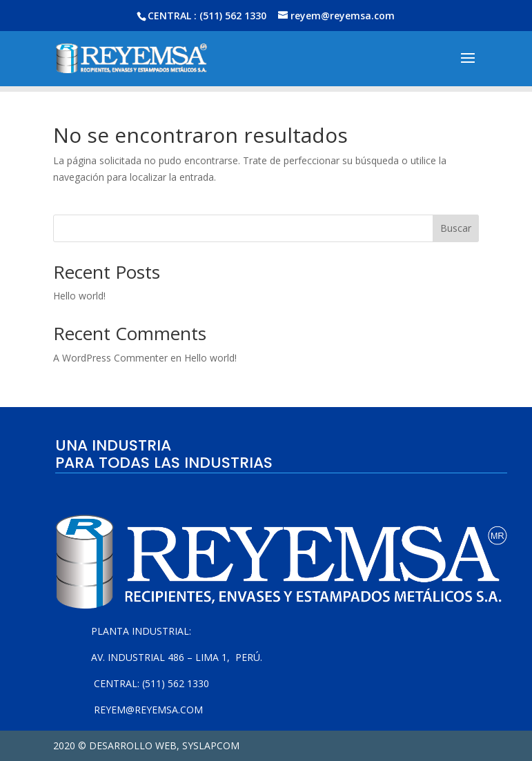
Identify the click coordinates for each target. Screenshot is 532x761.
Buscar (456, 228)
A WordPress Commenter (110, 358)
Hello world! (79, 296)
